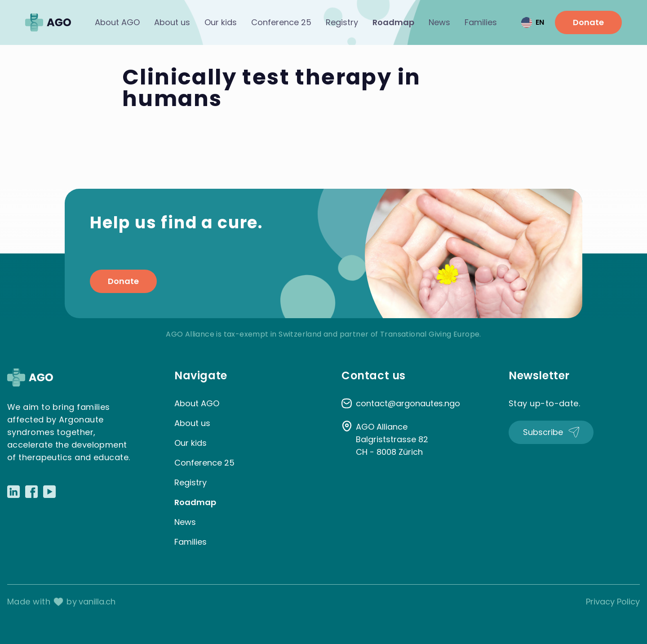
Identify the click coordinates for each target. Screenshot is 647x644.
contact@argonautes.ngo (408, 403)
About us (172, 22)
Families (481, 22)
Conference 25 (281, 22)
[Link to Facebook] (31, 492)
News (439, 22)
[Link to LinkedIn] (13, 492)
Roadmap (393, 22)
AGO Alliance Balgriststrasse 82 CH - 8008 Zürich (392, 439)
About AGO (117, 22)
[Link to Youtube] (49, 492)
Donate (588, 22)
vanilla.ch (97, 602)
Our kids (221, 22)
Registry (342, 22)
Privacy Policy (613, 602)
